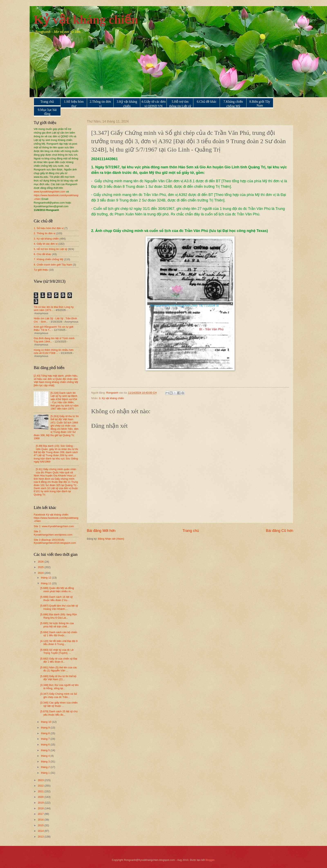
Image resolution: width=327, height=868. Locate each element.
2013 (41, 837)
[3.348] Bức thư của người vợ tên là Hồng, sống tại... (59, 687)
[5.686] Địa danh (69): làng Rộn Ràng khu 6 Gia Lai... (59, 616)
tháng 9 (46, 728)
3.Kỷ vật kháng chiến (127, 104)
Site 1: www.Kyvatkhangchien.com (54, 526)
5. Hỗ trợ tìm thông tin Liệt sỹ (50, 249)
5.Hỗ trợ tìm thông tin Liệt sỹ (180, 104)
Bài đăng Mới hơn (101, 531)
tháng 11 (46, 583)
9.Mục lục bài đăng (47, 112)
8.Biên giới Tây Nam (260, 104)
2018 (41, 808)
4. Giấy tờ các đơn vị (46, 244)
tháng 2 (46, 767)
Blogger (210, 860)
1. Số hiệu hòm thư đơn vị (49, 228)
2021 (41, 791)
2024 (41, 573)
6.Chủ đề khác (207, 102)
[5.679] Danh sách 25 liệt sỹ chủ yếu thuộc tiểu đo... (59, 713)
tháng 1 (46, 773)
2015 (41, 825)
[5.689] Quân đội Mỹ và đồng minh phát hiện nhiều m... (57, 590)
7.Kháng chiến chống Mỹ (233, 104)
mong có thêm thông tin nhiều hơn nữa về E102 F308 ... (54, 351)
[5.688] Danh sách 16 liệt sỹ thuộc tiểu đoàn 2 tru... (56, 598)
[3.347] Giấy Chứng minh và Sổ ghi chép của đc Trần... (59, 695)
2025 (41, 567)
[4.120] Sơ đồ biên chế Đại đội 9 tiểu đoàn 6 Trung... (59, 643)
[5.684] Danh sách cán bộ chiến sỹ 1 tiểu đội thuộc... (59, 634)
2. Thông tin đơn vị (45, 233)
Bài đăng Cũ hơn (280, 531)
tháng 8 (46, 733)
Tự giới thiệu (41, 270)
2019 (41, 803)
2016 (41, 820)
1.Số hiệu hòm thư (74, 104)
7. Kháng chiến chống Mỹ (48, 259)
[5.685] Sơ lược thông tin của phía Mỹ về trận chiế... (57, 625)
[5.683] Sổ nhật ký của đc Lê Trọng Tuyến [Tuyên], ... (57, 651)
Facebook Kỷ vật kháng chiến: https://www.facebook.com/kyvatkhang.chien (56, 518)
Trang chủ (47, 102)
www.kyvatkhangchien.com (50, 192)
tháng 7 (46, 739)
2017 (41, 814)
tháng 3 (46, 762)
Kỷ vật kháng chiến (86, 20)
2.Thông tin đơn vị (100, 104)
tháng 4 (46, 756)
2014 (41, 831)
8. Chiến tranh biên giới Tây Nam (53, 265)
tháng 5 (46, 750)
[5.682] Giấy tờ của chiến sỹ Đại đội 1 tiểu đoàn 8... (59, 660)
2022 (41, 786)
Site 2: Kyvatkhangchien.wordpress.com (53, 533)
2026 (41, 562)
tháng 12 (46, 578)
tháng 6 (46, 745)
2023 (41, 780)
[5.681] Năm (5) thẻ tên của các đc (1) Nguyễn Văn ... (59, 669)
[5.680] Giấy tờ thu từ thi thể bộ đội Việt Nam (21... (58, 678)
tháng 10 (46, 722)
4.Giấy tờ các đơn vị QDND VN (154, 104)
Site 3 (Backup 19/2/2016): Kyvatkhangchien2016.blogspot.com (55, 541)
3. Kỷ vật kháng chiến (111, 398)
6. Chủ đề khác (43, 254)
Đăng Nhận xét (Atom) (111, 539)
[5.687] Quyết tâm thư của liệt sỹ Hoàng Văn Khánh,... (59, 607)
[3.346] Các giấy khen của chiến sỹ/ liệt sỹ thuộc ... (59, 704)
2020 (41, 797)
